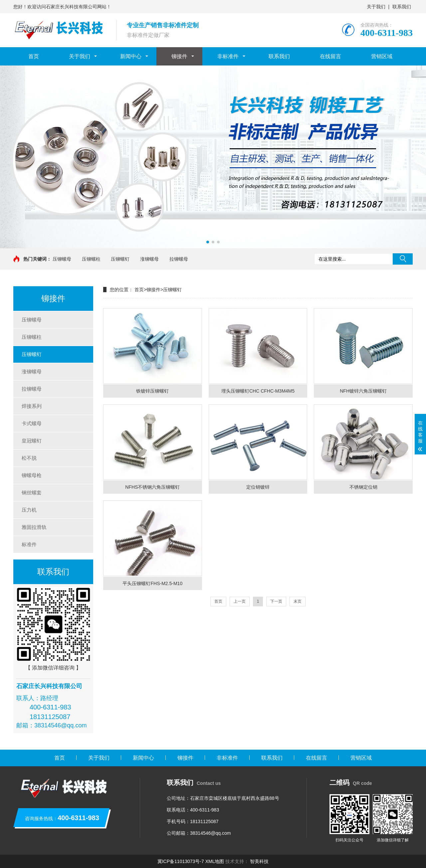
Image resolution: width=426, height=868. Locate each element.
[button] (208, 242)
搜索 (403, 259)
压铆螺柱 (91, 259)
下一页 (276, 601)
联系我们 (402, 7)
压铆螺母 (62, 259)
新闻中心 (131, 56)
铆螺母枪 (32, 475)
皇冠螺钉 (32, 441)
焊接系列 (32, 406)
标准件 (29, 544)
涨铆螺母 (149, 259)
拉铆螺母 (179, 259)
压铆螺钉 (120, 259)
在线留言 (330, 56)
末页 (298, 601)
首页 (34, 56)
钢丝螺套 (32, 493)
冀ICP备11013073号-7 (181, 861)
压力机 (29, 510)
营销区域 (382, 56)
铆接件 (179, 56)
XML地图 (215, 861)
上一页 (240, 601)
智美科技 (259, 861)
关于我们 (376, 7)
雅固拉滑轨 (34, 527)
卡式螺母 (32, 423)
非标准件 (228, 56)
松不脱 (29, 458)
